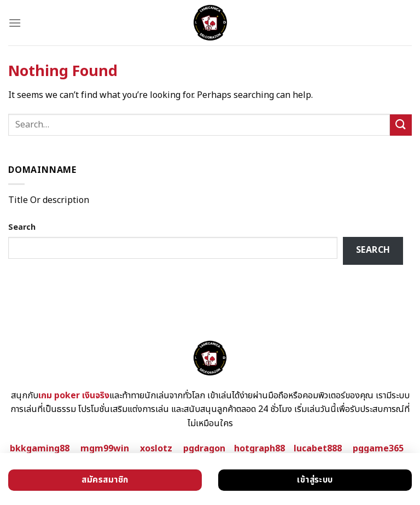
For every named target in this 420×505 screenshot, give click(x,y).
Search (22, 227)
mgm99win (105, 449)
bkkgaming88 (40, 449)
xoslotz (156, 449)
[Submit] (401, 125)
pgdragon (204, 449)
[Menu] (15, 23)
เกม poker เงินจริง (74, 396)
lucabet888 (318, 449)
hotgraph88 (259, 449)
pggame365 (378, 449)
